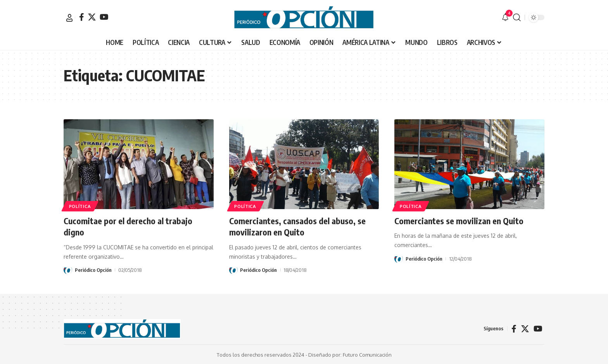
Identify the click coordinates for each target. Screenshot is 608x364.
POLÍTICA (80, 206)
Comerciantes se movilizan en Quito (459, 221)
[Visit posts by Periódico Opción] (68, 270)
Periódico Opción (93, 270)
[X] (92, 17)
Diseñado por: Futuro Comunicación (350, 354)
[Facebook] (82, 17)
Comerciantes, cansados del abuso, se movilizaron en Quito (297, 226)
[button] (69, 18)
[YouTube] (104, 17)
